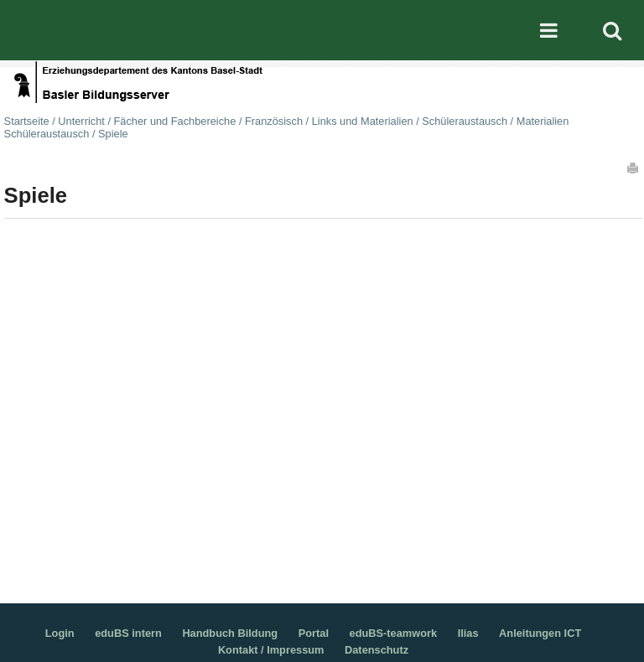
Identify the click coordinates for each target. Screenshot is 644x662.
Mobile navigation (549, 30)
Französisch (274, 121)
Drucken (634, 168)
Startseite (27, 121)
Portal (314, 633)
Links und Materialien (363, 121)
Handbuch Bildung (230, 633)
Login (60, 633)
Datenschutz (377, 650)
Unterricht (81, 121)
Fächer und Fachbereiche (175, 121)
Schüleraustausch (465, 121)
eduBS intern (128, 633)
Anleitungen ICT (540, 633)
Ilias (468, 633)
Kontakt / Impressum (271, 650)
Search (612, 30)
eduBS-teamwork (394, 633)
